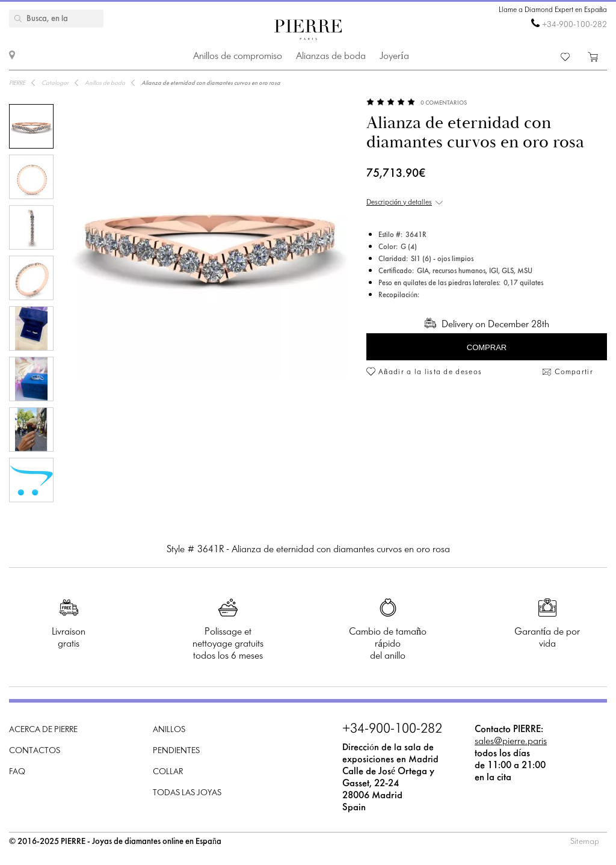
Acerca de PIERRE (43, 730)
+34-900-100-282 (574, 25)
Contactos (35, 751)
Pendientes (176, 751)
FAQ (17, 772)
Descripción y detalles (399, 203)
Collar (168, 772)
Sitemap (585, 842)
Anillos (169, 730)
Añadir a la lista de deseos (430, 372)
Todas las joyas (187, 793)
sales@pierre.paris (511, 741)
